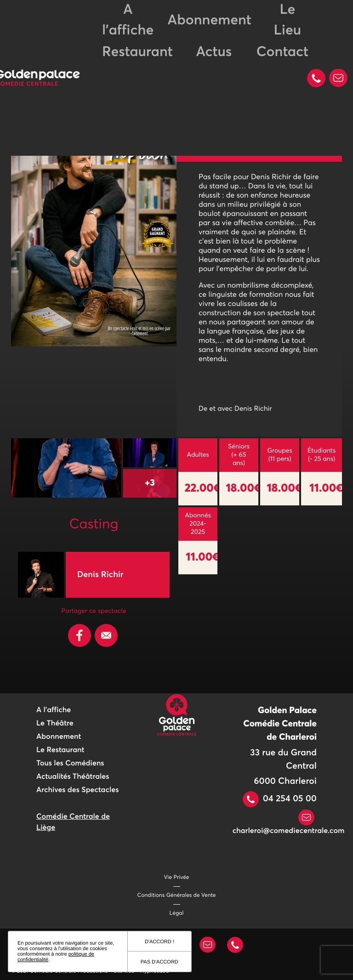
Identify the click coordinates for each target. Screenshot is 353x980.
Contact (282, 52)
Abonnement (209, 21)
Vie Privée (177, 878)
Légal (177, 913)
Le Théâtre (55, 724)
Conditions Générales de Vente (177, 895)
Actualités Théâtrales (73, 777)
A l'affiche (54, 710)
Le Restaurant (60, 750)
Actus (214, 52)
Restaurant (137, 52)
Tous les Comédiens (70, 764)
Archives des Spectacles (77, 790)
